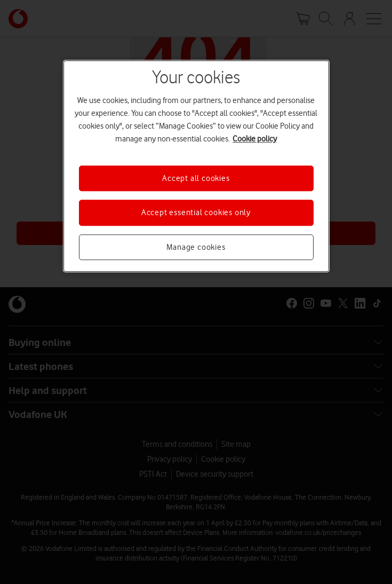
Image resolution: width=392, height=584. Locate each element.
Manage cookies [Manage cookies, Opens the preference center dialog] (196, 247)
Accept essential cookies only (196, 213)
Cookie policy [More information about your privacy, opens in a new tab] (255, 139)
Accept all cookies (196, 178)
